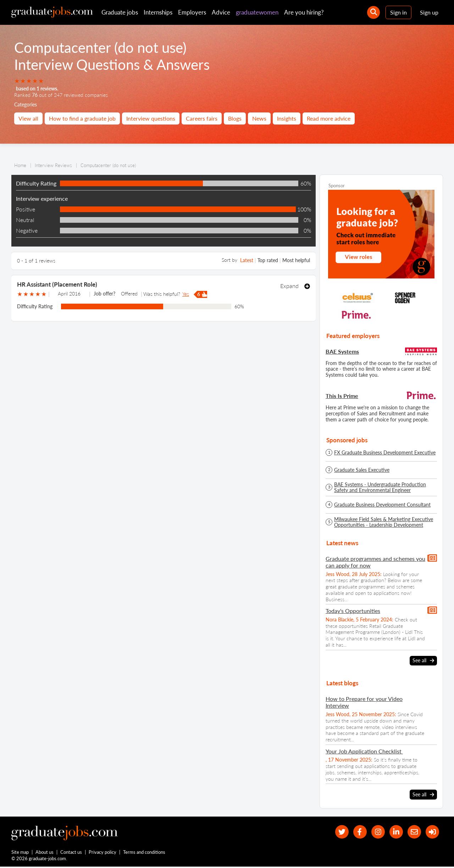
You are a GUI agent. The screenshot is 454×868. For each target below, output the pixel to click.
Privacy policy (103, 853)
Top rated (268, 260)
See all (423, 660)
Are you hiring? (304, 12)
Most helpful (296, 260)
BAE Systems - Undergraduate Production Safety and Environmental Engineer (380, 487)
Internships (158, 12)
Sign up (429, 12)
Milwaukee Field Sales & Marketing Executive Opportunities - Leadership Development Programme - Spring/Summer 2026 (384, 522)
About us (45, 853)
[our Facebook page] (356, 832)
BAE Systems (342, 351)
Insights (287, 118)
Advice (221, 12)
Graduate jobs (120, 12)
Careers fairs (202, 118)
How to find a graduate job (82, 118)
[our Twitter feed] (336, 832)
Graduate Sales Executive (362, 470)
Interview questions (151, 118)
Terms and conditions (145, 853)
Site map (20, 853)
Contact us (71, 853)
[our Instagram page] (375, 832)
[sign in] (432, 832)
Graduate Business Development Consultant (382, 505)
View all (28, 118)
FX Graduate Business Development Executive (385, 453)
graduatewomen (257, 12)
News (259, 118)
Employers (192, 12)
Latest (247, 260)
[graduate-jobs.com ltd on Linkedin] (394, 832)
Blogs (235, 118)
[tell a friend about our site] (413, 832)
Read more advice (329, 118)
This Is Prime (342, 396)
